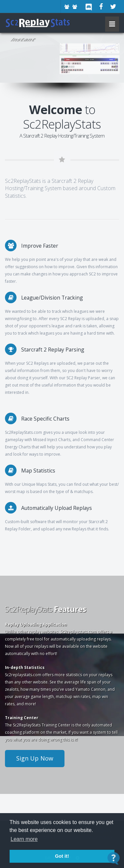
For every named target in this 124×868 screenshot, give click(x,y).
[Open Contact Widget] (114, 858)
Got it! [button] (62, 856)
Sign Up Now (35, 758)
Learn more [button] (24, 839)
